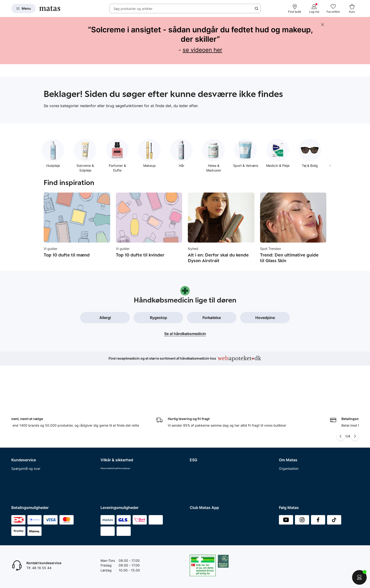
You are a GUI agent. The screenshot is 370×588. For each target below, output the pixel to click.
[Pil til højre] (355, 389)
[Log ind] (314, 8)
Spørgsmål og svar (26, 421)
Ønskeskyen (21, 470)
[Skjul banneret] (323, 25)
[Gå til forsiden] (50, 8)
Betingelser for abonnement (122, 427)
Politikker (197, 439)
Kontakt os (19, 427)
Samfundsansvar (203, 421)
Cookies (107, 439)
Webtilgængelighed (116, 458)
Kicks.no (285, 470)
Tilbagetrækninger (26, 445)
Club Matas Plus (24, 464)
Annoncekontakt (292, 445)
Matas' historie (290, 451)
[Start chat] (359, 577)
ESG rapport (199, 445)
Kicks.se (285, 464)
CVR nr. (285, 482)
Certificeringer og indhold (209, 433)
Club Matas (20, 458)
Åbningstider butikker (28, 439)
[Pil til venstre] (341, 389)
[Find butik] (295, 8)
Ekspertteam (21, 451)
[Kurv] (352, 8)
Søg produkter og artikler (133, 9)
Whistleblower (290, 433)
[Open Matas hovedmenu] (23, 8)
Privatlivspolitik (112, 433)
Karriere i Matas (291, 458)
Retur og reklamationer (29, 433)
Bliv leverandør (290, 488)
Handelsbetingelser (115, 421)
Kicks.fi (284, 476)
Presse (284, 439)
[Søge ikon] (256, 8)
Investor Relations (293, 427)
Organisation (289, 421)
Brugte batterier (113, 451)
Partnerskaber (201, 427)
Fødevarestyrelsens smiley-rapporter (129, 445)
